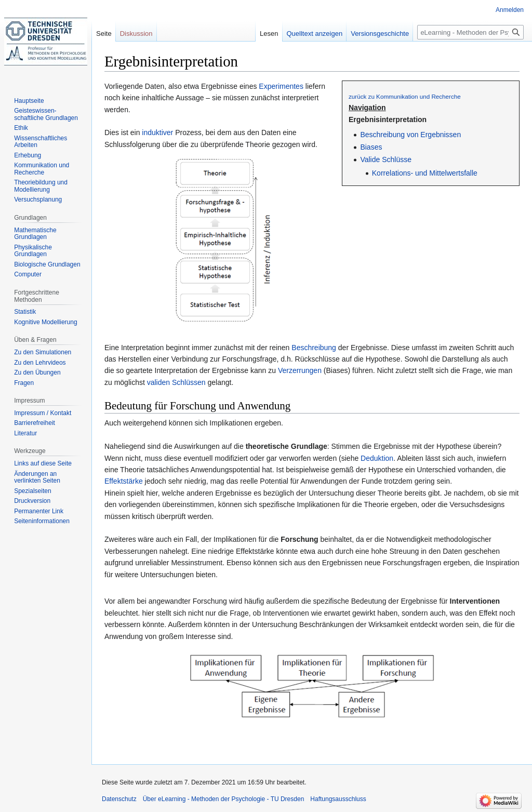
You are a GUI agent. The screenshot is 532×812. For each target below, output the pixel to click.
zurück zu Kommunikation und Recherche (405, 96)
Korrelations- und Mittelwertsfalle (425, 173)
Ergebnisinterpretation (388, 119)
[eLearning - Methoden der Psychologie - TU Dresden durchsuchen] (470, 32)
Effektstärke (124, 481)
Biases (371, 147)
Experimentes (281, 86)
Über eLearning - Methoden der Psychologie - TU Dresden (224, 799)
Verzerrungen (300, 370)
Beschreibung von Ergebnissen (410, 135)
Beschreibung (314, 348)
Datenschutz (119, 799)
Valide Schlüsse (386, 159)
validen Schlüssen (176, 382)
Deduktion (377, 458)
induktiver (157, 132)
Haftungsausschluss (338, 799)
